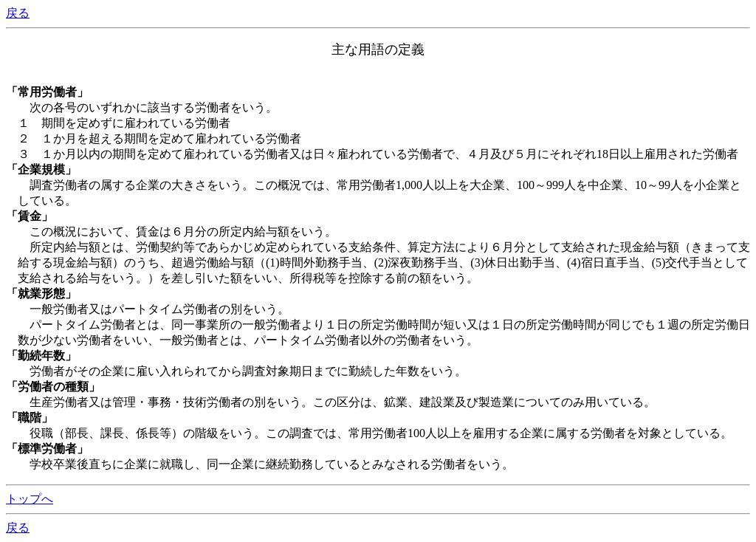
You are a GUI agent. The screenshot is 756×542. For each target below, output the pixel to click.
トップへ (30, 499)
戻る (18, 13)
